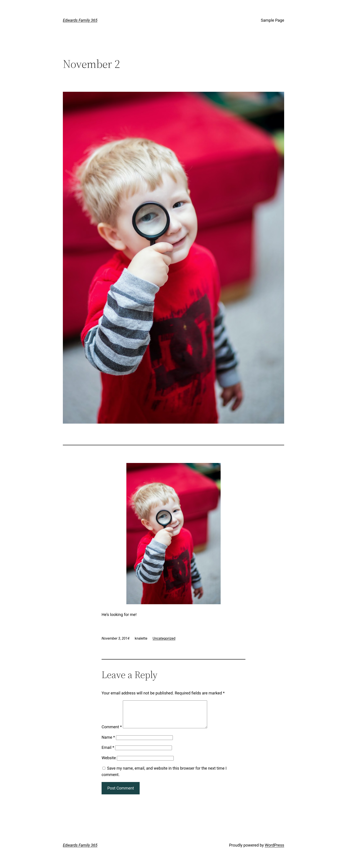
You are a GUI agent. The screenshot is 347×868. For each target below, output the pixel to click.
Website (109, 763)
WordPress (275, 850)
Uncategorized (164, 638)
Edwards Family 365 (80, 20)
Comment (112, 732)
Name (108, 743)
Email (108, 753)
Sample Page (273, 20)
